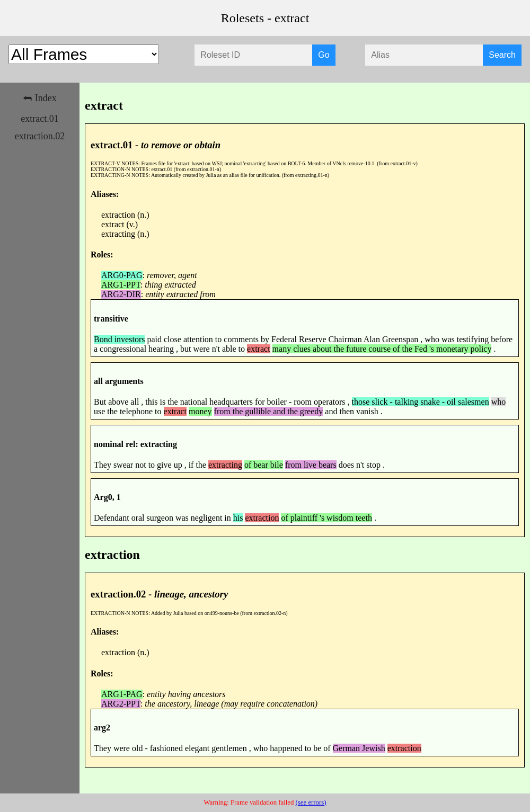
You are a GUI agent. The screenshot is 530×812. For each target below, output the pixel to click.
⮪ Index (39, 98)
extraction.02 (40, 136)
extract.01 (39, 119)
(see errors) (311, 802)
